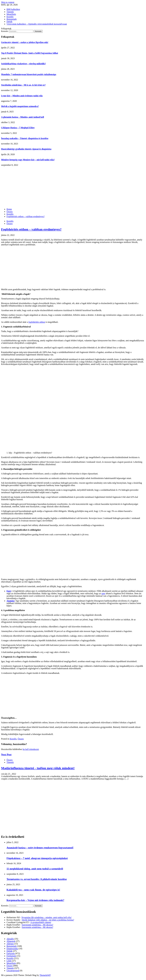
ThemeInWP (45, 975)
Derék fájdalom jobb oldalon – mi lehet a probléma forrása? (48, 920)
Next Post (6, 755)
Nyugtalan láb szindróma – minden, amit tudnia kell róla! (47, 917)
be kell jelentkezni (31, 749)
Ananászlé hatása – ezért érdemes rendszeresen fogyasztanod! (40, 848)
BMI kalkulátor (13, 9)
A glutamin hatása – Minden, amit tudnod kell (23, 117)
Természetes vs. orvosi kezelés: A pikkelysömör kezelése (37, 879)
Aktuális (10, 939)
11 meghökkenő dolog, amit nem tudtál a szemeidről (35, 869)
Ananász (11, 601)
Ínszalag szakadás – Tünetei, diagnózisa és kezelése (25, 138)
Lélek (9, 961)
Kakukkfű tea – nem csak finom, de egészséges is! (33, 890)
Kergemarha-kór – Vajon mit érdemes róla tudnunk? (35, 900)
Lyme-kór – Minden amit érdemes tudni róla (22, 96)
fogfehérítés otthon (37, 322)
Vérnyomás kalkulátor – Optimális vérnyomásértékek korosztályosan (37, 24)
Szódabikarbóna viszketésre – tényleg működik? (23, 64)
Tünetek (10, 12)
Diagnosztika (12, 949)
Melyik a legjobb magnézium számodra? (20, 106)
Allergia (10, 944)
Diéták (9, 22)
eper (103, 593)
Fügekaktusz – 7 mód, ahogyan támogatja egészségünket (37, 858)
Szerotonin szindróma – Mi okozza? (38, 925)
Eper (9, 591)
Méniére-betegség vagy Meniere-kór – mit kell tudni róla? (28, 160)
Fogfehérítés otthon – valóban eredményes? (31, 229)
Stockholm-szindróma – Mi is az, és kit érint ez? (23, 85)
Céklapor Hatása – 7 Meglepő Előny (18, 128)
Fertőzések (11, 956)
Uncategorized (13, 971)
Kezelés (10, 17)
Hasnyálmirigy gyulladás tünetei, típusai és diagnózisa (26, 149)
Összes (10, 224)
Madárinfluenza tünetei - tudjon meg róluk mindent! (38, 768)
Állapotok (11, 941)
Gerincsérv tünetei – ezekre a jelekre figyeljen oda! (25, 42)
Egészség (11, 953)
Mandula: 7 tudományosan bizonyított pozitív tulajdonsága (29, 74)
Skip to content (8, 2)
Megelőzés (11, 14)
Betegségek (12, 19)
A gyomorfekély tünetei (41, 922)
